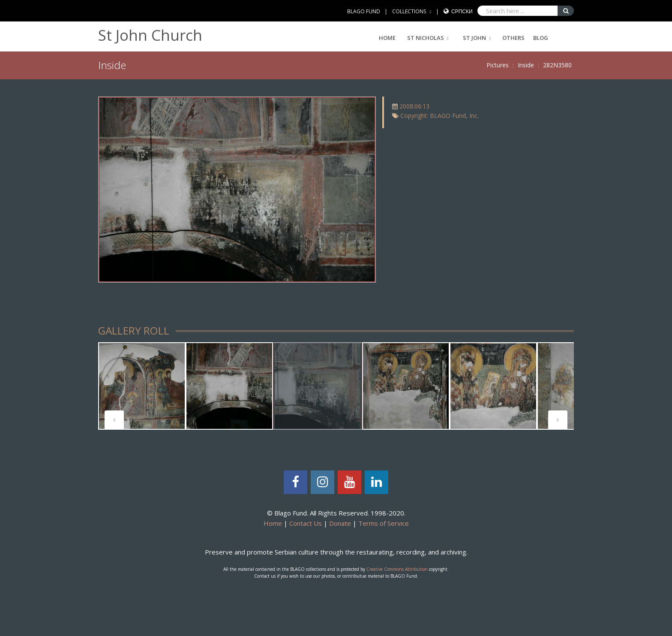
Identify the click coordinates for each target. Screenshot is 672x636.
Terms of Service (384, 523)
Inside (526, 65)
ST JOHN (474, 38)
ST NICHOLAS (426, 38)
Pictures (498, 65)
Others (513, 38)
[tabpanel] (142, 386)
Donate (340, 523)
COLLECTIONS (409, 11)
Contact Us (306, 523)
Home (387, 38)
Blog (541, 38)
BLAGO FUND (364, 11)
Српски (462, 11)
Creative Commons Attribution (397, 569)
